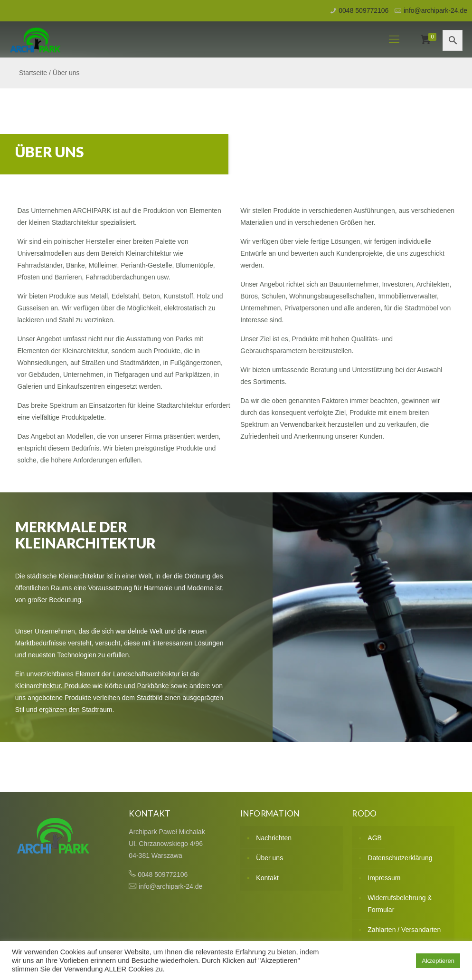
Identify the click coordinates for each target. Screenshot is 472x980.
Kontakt (267, 878)
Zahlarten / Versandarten (404, 930)
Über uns (269, 858)
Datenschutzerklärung (400, 858)
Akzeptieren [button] (438, 961)
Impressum (384, 878)
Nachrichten (274, 838)
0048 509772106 (363, 10)
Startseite (33, 73)
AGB (375, 838)
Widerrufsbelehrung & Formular (400, 904)
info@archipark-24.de (435, 10)
